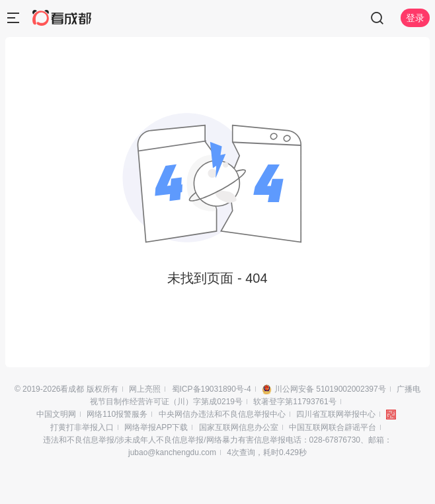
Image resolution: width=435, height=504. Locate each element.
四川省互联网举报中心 (336, 414)
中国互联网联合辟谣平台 (333, 427)
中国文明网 (56, 414)
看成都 (72, 389)
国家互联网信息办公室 (239, 427)
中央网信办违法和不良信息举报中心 (222, 414)
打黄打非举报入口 (82, 427)
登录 (415, 18)
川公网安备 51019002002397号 (330, 389)
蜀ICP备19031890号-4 (212, 389)
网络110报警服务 (117, 414)
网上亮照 (145, 389)
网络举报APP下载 (156, 427)
